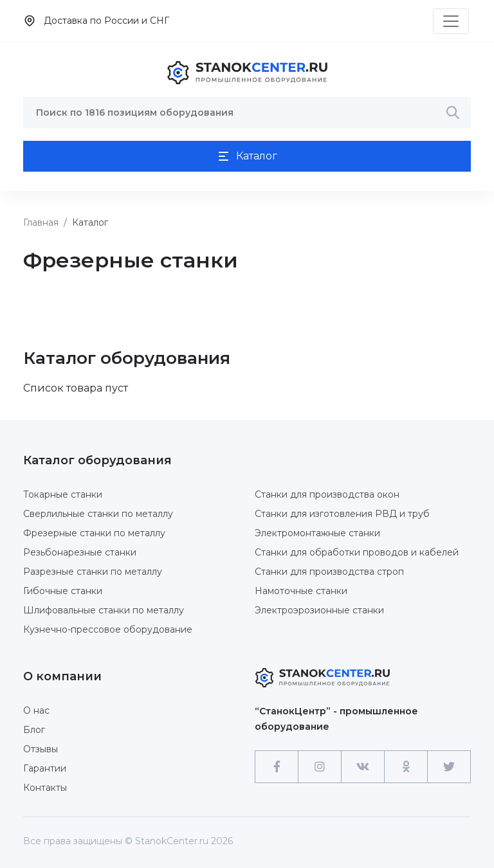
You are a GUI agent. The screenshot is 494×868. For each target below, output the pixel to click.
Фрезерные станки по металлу (94, 533)
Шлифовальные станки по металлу (104, 610)
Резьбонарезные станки (80, 552)
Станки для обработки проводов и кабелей (357, 552)
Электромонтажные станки (317, 533)
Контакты (45, 788)
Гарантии (45, 768)
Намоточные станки (301, 591)
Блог (34, 730)
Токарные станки (63, 494)
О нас (36, 710)
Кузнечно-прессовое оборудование (108, 629)
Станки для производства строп (329, 572)
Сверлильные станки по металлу (98, 514)
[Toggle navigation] (451, 21)
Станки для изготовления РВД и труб (342, 514)
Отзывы (41, 749)
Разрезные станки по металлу (93, 572)
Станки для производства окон (327, 494)
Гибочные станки (63, 591)
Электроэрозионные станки (319, 610)
